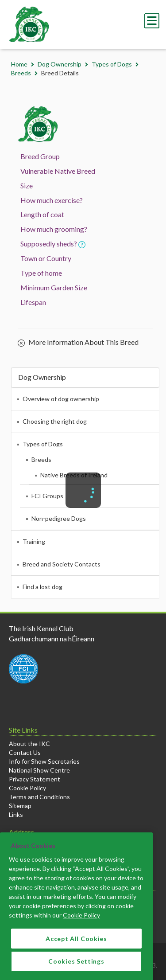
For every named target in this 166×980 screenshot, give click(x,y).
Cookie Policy (27, 788)
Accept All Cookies (76, 946)
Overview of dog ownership (61, 399)
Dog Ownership (60, 64)
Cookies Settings (76, 969)
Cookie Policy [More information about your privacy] (81, 922)
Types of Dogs (112, 64)
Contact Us (25, 752)
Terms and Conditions (39, 797)
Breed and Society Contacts (62, 564)
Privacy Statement (35, 779)
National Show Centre (39, 770)
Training (34, 541)
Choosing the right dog (55, 421)
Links (16, 814)
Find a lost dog (42, 587)
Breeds (21, 73)
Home (19, 64)
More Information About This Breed (78, 343)
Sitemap (20, 806)
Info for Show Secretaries (44, 761)
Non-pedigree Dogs (59, 518)
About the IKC (29, 744)
